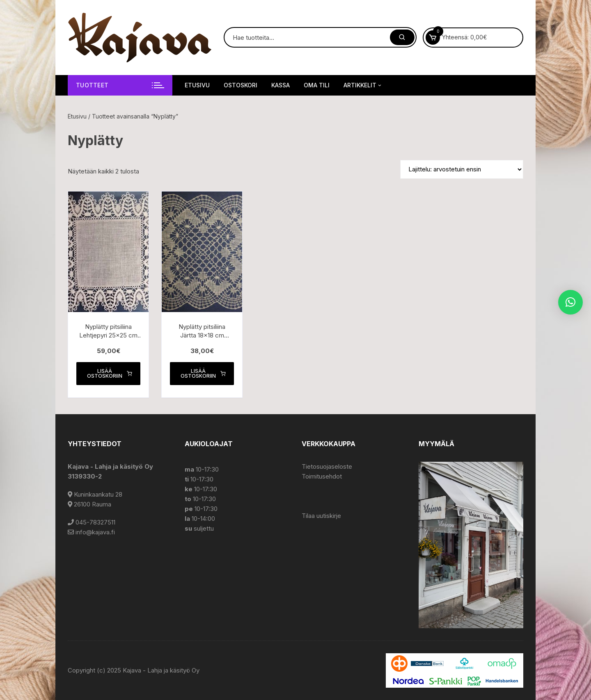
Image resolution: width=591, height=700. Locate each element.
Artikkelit (363, 85)
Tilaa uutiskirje (321, 516)
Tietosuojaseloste (327, 466)
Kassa (281, 85)
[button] (570, 302)
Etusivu (197, 85)
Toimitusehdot (322, 476)
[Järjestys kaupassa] (462, 169)
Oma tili (317, 85)
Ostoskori (241, 85)
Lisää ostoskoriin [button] (110, 373)
